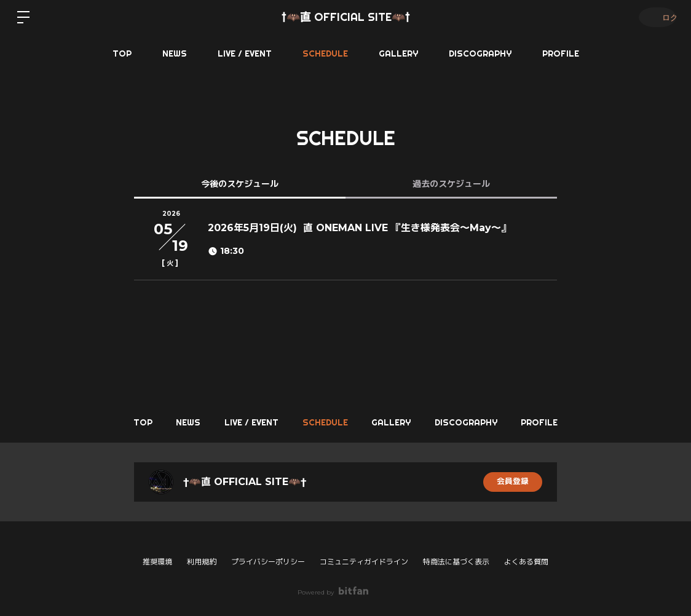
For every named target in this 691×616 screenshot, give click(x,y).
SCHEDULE (325, 53)
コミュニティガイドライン (364, 562)
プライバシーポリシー (268, 562)
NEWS (175, 53)
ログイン (654, 17)
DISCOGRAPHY (480, 53)
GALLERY (398, 53)
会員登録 (513, 482)
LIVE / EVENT (245, 53)
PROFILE (561, 53)
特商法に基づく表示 (456, 562)
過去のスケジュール (451, 184)
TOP (122, 53)
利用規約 (202, 562)
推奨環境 (157, 562)
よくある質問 (526, 562)
